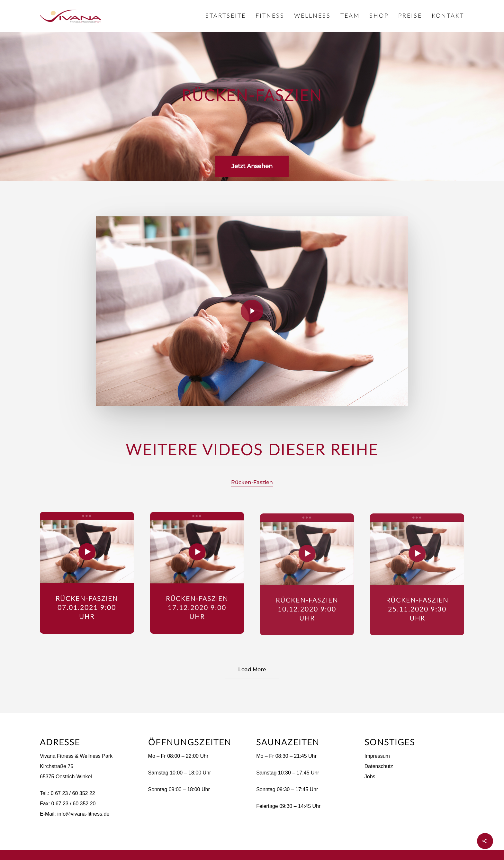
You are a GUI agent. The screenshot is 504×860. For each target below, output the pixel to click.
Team (350, 16)
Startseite (226, 16)
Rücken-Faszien (252, 482)
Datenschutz (379, 766)
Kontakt (448, 16)
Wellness (312, 16)
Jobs (370, 777)
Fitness (270, 16)
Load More (252, 670)
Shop (379, 16)
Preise (410, 16)
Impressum (377, 756)
